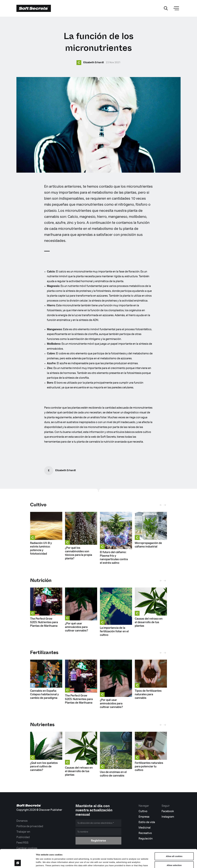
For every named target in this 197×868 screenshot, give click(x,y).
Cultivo (38, 505)
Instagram (168, 817)
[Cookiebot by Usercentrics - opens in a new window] (18, 863)
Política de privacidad (30, 826)
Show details (144, 863)
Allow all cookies (174, 839)
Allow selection (174, 848)
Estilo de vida (147, 822)
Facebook (168, 811)
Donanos (22, 821)
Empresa (144, 817)
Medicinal (145, 828)
